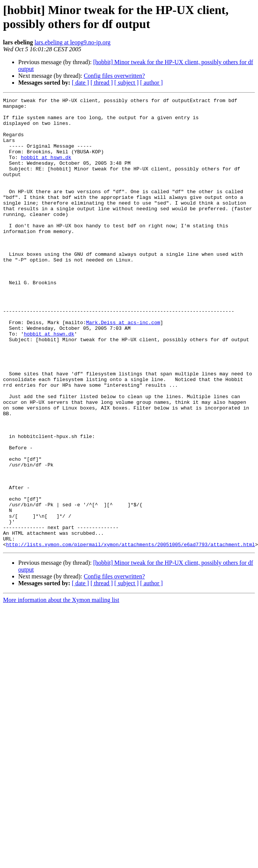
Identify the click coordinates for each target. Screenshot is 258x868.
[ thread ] (102, 83)
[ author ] (152, 83)
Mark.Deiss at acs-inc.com (123, 368)
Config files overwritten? (114, 76)
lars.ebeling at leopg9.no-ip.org (73, 42)
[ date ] (80, 83)
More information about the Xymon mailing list (61, 683)
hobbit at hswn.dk (46, 170)
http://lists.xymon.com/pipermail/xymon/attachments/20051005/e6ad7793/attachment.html (131, 627)
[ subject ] (127, 83)
